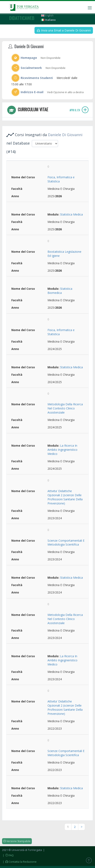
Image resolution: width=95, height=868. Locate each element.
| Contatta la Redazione (19, 862)
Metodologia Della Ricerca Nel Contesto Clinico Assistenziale (65, 408)
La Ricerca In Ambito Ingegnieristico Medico (62, 450)
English (47, 16)
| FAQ (8, 855)
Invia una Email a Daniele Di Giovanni (64, 30)
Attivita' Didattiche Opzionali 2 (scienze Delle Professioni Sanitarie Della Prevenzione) (65, 497)
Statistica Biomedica (60, 291)
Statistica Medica (71, 214)
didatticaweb (22, 18)
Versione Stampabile (17, 841)
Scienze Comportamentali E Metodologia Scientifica (66, 543)
